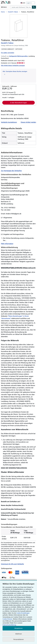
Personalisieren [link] (19, 639)
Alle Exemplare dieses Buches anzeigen (15, 71)
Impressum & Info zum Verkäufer (12, 564)
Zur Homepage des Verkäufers (11, 171)
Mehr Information (7, 244)
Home (3, 12)
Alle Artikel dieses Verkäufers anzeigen (13, 65)
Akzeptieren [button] (18, 628)
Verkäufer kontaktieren (9, 122)
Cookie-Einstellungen (23, 613)
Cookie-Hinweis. (8, 619)
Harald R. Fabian (13, 12)
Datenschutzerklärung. (9, 625)
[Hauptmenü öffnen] (4, 7)
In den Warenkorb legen (19, 103)
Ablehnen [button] (19, 634)
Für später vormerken (8, 53)
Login (28, 3)
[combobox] (21, 7)
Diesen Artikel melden (28, 122)
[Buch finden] (34, 7)
